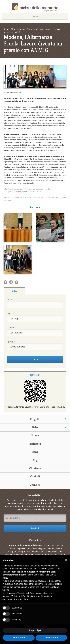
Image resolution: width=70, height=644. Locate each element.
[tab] (14, 291)
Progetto (35, 419)
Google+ (17, 282)
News (35, 452)
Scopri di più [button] (35, 630)
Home (6, 29)
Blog (13, 29)
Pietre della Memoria (35, 7)
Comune (10, 327)
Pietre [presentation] (14, 291)
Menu (35, 16)
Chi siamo (35, 468)
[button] (66, 560)
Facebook (5, 282)
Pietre (35, 427)
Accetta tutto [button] (51, 638)
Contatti (35, 476)
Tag (8, 313)
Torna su (35, 485)
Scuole (35, 435)
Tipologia (11, 341)
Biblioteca (35, 444)
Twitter (11, 282)
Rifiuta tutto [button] (19, 638)
